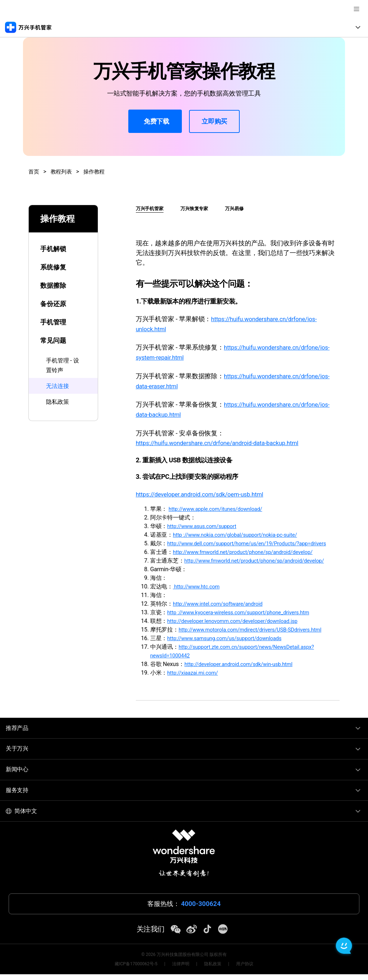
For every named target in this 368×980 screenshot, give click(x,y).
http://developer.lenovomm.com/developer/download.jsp (238, 627)
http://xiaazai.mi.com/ (195, 679)
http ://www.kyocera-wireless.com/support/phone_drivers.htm (245, 618)
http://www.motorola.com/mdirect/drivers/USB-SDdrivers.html (257, 636)
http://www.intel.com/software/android (222, 610)
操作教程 (97, 172)
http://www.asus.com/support (205, 524)
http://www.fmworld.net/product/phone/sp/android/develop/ (249, 558)
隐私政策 (59, 401)
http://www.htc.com (198, 593)
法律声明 (181, 970)
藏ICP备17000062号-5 (136, 970)
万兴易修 (242, 208)
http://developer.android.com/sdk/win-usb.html (243, 670)
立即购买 (214, 121)
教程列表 (63, 172)
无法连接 (59, 385)
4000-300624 (201, 910)
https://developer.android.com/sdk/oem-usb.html (206, 492)
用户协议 (245, 970)
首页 (34, 172)
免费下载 (155, 122)
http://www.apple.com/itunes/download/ (220, 506)
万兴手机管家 (151, 208)
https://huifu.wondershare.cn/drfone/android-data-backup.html (225, 441)
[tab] (63, 244)
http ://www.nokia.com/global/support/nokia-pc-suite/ (241, 532)
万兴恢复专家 (199, 208)
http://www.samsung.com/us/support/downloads (230, 644)
